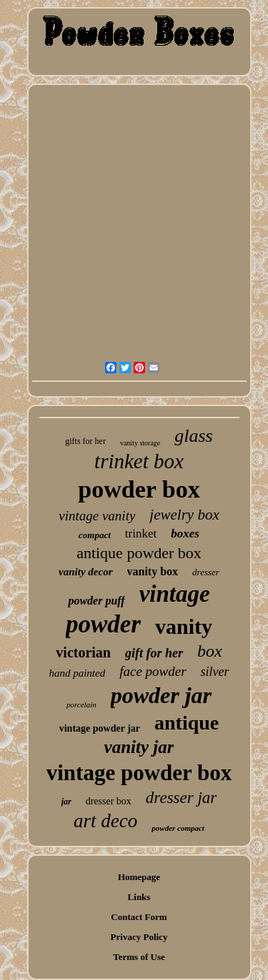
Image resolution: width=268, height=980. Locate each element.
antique (187, 723)
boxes (185, 534)
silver (215, 672)
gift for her (154, 653)
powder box (139, 489)
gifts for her (85, 441)
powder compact (178, 828)
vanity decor (85, 572)
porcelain (81, 704)
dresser (206, 572)
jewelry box (184, 515)
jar (66, 802)
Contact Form (139, 917)
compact (95, 535)
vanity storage (140, 443)
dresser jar (181, 798)
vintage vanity (97, 516)
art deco (105, 821)
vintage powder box (139, 773)
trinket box (139, 461)
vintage (175, 594)
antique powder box (139, 553)
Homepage (139, 877)
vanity (184, 626)
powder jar (161, 695)
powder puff (96, 601)
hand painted (77, 673)
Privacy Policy (139, 937)
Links (139, 897)
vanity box (153, 571)
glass (193, 436)
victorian (83, 652)
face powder (153, 671)
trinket (141, 534)
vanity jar (139, 747)
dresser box (109, 801)
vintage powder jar (100, 728)
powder (103, 624)
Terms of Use (139, 957)
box (210, 651)
